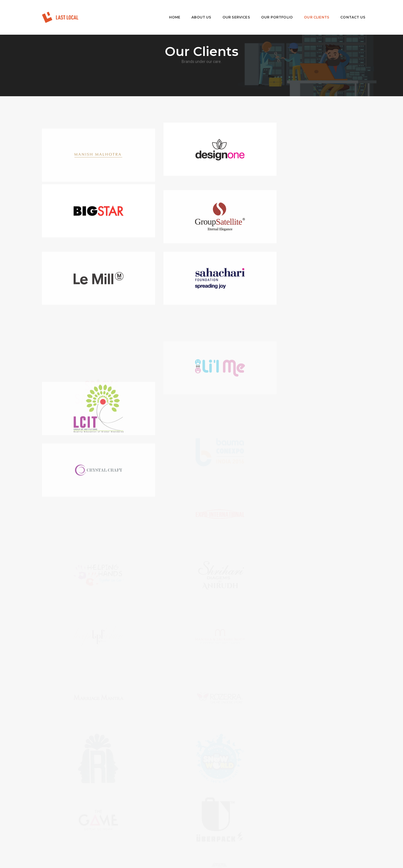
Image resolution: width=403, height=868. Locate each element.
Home (166, 10)
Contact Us (344, 10)
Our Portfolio (269, 10)
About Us (193, 10)
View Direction (227, 839)
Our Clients (308, 10)
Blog (136, 823)
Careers (139, 816)
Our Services (228, 10)
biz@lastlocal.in (237, 822)
